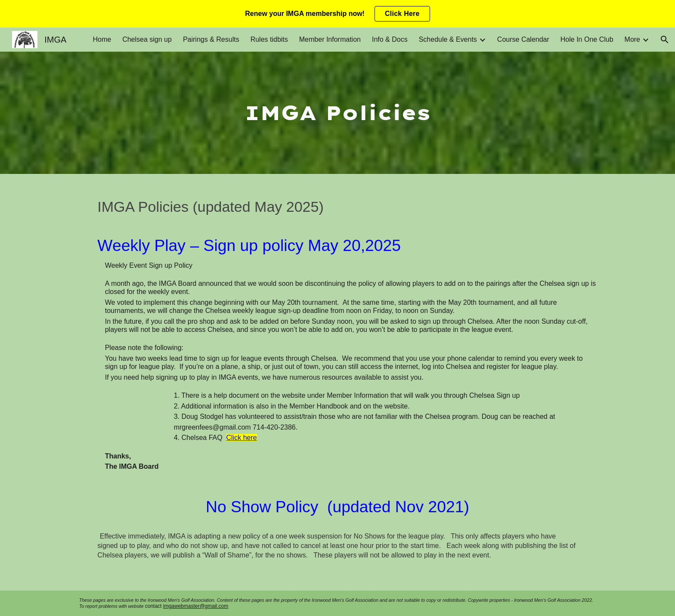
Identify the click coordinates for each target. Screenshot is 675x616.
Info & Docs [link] (390, 39)
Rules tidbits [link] (269, 39)
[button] (665, 40)
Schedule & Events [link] (448, 39)
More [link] (632, 39)
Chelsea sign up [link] (147, 39)
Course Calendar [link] (523, 39)
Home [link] (102, 39)
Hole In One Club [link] (587, 39)
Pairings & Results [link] (211, 39)
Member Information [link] (330, 39)
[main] (337, 113)
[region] (337, 14)
